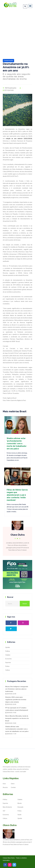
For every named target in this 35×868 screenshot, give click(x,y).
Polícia (7, 666)
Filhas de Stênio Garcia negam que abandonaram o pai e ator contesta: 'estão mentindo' (17, 495)
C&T (4, 811)
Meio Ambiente (7, 807)
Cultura (8, 670)
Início (4, 784)
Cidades (8, 655)
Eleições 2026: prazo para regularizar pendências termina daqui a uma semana (16, 700)
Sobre (13, 784)
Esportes (8, 663)
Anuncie (5, 787)
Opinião (8, 647)
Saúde (19, 815)
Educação (20, 807)
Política (8, 651)
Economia (8, 659)
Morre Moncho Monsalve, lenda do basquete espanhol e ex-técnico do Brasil (17, 718)
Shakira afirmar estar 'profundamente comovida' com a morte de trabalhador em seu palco (17, 443)
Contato (13, 787)
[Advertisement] (17, 29)
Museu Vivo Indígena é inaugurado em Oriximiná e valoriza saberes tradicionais (17, 689)
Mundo (20, 803)
